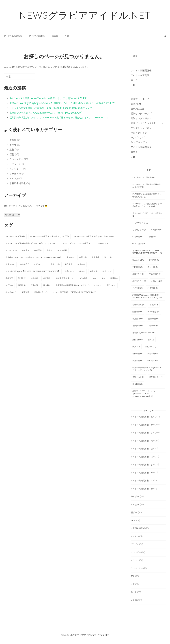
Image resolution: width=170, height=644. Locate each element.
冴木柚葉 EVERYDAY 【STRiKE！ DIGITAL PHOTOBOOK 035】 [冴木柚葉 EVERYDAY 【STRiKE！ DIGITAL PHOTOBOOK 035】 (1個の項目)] (147, 252)
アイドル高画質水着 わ (142, 489)
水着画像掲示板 (18, 183)
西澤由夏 (34, 285)
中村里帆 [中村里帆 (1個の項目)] (137, 237)
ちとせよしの (11, 250)
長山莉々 (47, 285)
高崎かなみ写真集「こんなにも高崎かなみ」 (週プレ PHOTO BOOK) (46, 113)
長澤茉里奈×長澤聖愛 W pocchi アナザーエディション (79, 285)
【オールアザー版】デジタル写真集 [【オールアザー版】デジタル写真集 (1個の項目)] (147, 215)
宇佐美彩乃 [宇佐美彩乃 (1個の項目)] (155, 274)
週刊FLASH (137, 104)
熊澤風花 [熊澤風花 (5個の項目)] (153, 319)
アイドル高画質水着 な (142, 449)
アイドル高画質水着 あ (142, 417)
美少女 (13, 145)
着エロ (55, 36)
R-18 (67, 36)
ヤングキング (138, 138)
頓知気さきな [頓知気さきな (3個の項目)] (156, 377)
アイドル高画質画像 (13, 36)
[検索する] (19, 76)
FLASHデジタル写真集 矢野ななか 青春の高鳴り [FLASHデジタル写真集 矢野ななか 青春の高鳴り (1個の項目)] (147, 195)
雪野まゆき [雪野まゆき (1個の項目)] (138, 377)
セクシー (14, 164)
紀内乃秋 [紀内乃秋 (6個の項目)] (138, 340)
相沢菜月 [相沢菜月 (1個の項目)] (153, 326)
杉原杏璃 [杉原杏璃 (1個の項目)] (153, 288)
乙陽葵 (50, 250)
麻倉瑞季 (26, 292)
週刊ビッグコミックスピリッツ (147, 123)
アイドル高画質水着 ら (142, 481)
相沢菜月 (47, 278)
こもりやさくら (102, 243)
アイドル (14, 178)
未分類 (13, 140)
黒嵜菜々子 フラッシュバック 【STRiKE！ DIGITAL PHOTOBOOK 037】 (66, 292)
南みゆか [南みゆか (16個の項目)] (138, 260)
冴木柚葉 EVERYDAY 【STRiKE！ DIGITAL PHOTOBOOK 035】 (34, 257)
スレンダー (15, 169)
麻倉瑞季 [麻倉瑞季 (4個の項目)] (138, 384)
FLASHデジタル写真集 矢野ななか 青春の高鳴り (94, 236)
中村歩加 (26, 250)
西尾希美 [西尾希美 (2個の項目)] (153, 353)
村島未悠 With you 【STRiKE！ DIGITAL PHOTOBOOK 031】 (33, 271)
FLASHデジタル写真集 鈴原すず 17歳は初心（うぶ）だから (31, 243)
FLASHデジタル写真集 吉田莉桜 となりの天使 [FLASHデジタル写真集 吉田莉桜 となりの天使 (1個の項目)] (147, 186)
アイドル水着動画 (37, 36)
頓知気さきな (11, 292)
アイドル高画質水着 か (142, 425)
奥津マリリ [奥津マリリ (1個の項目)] (138, 274)
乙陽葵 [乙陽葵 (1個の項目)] (152, 237)
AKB (133, 521)
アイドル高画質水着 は (142, 457)
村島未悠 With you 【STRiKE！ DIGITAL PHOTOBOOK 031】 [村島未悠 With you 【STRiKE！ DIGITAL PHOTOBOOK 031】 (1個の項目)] (147, 296)
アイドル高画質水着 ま (142, 465)
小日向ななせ (40, 264)
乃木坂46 (135, 497)
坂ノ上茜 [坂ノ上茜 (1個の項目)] (153, 267)
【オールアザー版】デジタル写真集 (75, 243)
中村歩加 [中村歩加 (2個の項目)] (156, 230)
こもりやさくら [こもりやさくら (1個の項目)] (140, 223)
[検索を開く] (165, 36)
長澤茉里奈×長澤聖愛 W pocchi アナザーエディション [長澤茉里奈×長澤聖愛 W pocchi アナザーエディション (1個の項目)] (147, 369)
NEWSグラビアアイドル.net (85, 15)
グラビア (14, 174)
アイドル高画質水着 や (142, 473)
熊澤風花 (22, 278)
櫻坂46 (134, 513)
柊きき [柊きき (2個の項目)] (154, 305)
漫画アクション (139, 133)
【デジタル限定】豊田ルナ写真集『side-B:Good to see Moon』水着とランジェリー (54, 108)
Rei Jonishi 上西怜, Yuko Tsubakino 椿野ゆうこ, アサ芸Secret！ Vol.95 (48, 98)
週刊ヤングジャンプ (141, 113)
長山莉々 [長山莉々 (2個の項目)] (153, 360)
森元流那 (94, 271)
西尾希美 (22, 285)
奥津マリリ (10, 264)
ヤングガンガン (139, 142)
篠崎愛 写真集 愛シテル (65, 278)
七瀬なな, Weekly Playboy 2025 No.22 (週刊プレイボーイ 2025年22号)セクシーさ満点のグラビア (62, 103)
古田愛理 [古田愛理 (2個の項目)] (138, 267)
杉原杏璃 (81, 264)
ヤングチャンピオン (141, 128)
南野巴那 (83, 257)
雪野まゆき (111, 285)
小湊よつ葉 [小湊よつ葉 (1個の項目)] (157, 281)
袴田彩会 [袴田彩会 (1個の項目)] (137, 353)
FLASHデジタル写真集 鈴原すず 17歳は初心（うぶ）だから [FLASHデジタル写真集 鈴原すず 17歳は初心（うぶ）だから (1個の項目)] (147, 205)
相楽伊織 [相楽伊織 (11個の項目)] (138, 326)
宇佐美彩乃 (25, 264)
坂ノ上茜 (108, 257)
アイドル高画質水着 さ (142, 433)
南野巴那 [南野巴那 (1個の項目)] (154, 260)
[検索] (28, 78)
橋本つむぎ (107, 271)
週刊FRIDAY (138, 109)
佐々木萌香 (62, 250)
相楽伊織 (34, 278)
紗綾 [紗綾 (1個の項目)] (151, 340)
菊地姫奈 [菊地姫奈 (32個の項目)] (150, 347)
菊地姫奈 (114, 278)
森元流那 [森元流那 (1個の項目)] (137, 312)
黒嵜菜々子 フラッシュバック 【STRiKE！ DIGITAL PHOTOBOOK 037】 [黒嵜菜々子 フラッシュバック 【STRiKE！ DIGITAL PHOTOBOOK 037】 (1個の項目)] (145, 394)
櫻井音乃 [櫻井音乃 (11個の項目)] (138, 319)
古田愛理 (95, 257)
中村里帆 (38, 250)
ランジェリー (16, 159)
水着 (12, 150)
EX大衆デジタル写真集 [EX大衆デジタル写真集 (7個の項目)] (143, 177)
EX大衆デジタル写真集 (15, 236)
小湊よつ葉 (55, 264)
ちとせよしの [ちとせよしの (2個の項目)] (139, 230)
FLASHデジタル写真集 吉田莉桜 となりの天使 (49, 236)
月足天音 (69, 264)
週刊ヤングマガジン (141, 118)
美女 (103, 278)
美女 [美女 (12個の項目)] (136, 347)
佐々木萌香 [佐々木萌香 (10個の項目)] (139, 243)
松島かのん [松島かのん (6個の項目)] (138, 305)
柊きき (82, 271)
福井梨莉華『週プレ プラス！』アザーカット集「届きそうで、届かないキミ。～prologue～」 (59, 118)
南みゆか (70, 257)
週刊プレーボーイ (140, 99)
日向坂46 (135, 505)
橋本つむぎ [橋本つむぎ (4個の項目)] (153, 312)
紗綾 (95, 278)
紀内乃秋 (84, 278)
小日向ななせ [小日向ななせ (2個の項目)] (139, 281)
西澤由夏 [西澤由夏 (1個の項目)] (137, 360)
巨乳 (12, 154)
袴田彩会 (9, 285)
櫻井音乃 (9, 278)
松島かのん (70, 271)
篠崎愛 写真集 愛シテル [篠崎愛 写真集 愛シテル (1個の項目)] (143, 333)
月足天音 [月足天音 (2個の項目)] (138, 288)
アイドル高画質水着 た (142, 441)
